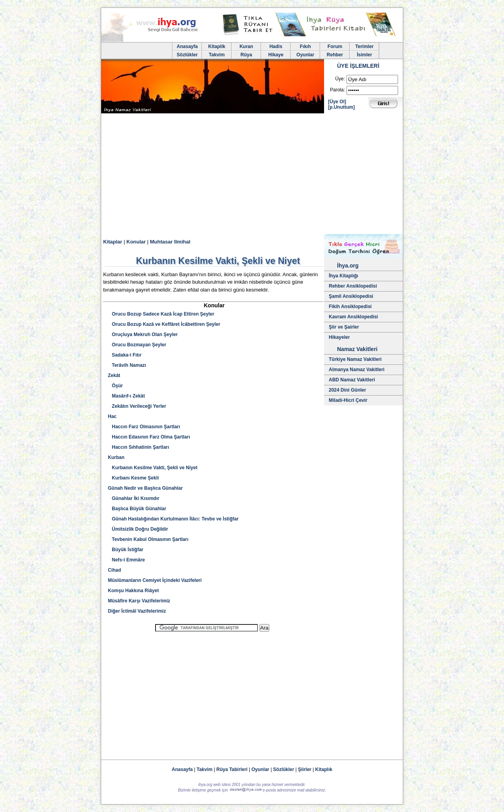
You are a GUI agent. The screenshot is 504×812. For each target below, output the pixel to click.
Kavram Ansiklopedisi (353, 317)
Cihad (114, 570)
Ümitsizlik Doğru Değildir (138, 529)
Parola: (337, 90)
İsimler (364, 55)
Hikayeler (339, 337)
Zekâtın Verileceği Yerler (137, 406)
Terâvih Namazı (127, 365)
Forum (335, 46)
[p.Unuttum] (341, 107)
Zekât (114, 375)
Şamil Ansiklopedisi (351, 296)
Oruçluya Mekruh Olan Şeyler (143, 334)
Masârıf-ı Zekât (126, 396)
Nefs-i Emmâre (126, 560)
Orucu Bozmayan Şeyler (137, 345)
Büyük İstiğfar (126, 550)
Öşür (115, 386)
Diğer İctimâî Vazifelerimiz (137, 611)
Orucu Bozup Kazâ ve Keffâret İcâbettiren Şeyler (164, 324)
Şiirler (305, 769)
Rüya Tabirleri (232, 769)
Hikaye (276, 55)
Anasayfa (187, 46)
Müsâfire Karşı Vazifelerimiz (139, 601)
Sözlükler (187, 55)
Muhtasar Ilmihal (170, 242)
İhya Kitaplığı (344, 276)
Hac (112, 416)
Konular (136, 242)
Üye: (340, 79)
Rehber (335, 55)
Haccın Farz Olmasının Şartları (144, 427)
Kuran (246, 46)
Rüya (246, 55)
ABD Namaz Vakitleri (352, 380)
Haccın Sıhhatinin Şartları (138, 447)
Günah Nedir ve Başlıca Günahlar (145, 488)
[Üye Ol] (337, 102)
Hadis (276, 46)
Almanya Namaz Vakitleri (357, 370)
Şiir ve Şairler (344, 327)
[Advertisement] (252, 175)
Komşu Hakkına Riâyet (133, 591)
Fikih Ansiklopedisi (350, 307)
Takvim (217, 55)
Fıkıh (305, 46)
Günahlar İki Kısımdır (134, 498)
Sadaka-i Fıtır (125, 355)
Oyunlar (305, 55)
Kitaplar (113, 242)
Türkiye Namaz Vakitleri (355, 359)
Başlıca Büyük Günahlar (137, 509)
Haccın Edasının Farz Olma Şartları (149, 437)
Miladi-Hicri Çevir (348, 400)
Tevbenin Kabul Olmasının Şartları (148, 539)
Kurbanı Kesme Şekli (133, 478)
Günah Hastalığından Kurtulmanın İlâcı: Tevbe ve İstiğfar (173, 519)
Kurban (116, 457)
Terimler (364, 46)
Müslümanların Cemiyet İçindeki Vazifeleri (155, 580)
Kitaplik (217, 46)
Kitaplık (324, 769)
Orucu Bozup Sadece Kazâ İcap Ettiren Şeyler (161, 314)
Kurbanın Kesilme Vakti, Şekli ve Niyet (153, 468)
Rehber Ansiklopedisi (353, 286)
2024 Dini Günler (347, 390)
